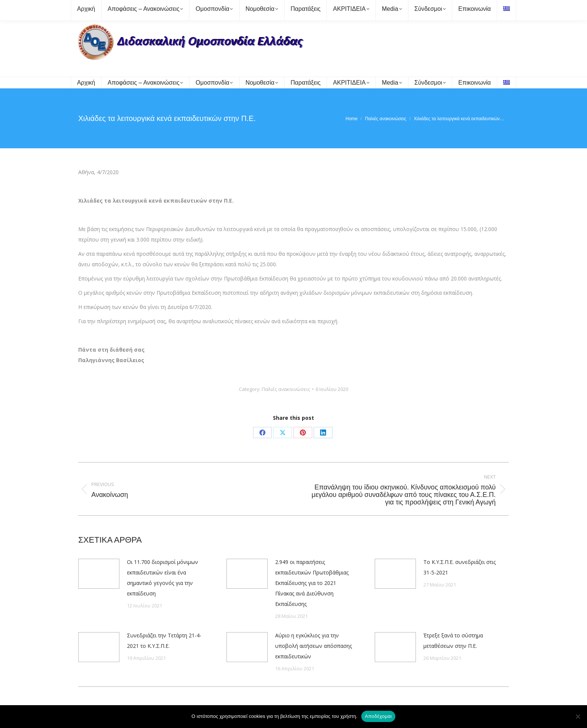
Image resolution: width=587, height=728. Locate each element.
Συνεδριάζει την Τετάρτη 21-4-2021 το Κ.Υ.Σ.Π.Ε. (164, 641)
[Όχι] (578, 716)
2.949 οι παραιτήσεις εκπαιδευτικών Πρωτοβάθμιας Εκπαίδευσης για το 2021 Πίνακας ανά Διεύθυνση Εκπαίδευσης (312, 583)
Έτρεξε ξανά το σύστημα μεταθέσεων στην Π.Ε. (453, 641)
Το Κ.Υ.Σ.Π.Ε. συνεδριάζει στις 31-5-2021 (460, 567)
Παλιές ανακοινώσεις (286, 389)
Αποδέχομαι (378, 716)
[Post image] (99, 574)
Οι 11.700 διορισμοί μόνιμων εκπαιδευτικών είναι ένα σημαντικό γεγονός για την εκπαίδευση (162, 578)
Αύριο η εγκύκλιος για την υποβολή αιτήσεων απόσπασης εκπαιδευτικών (314, 646)
